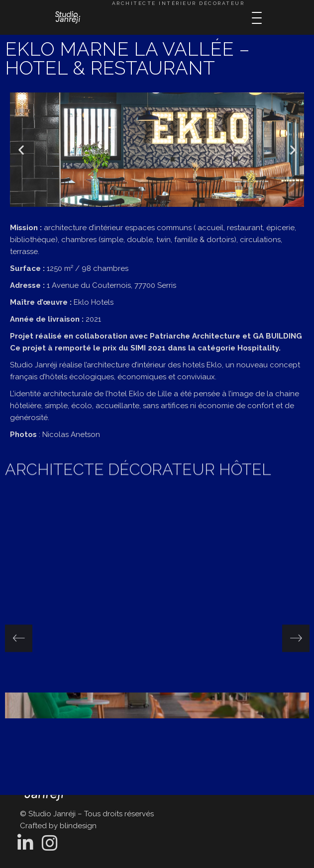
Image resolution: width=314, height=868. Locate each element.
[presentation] (19, 638)
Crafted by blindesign (58, 826)
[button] (21, 150)
